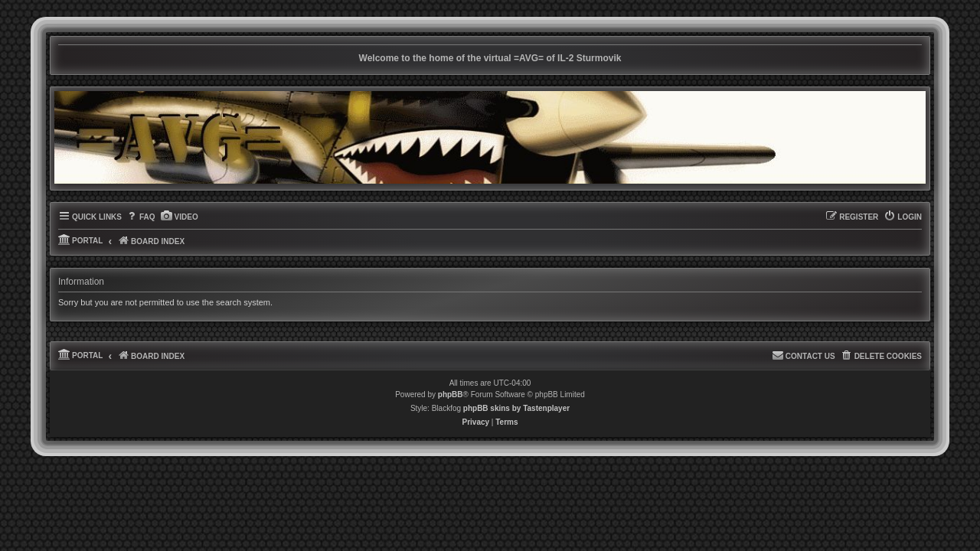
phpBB (451, 402)
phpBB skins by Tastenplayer (516, 416)
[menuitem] (140, 225)
